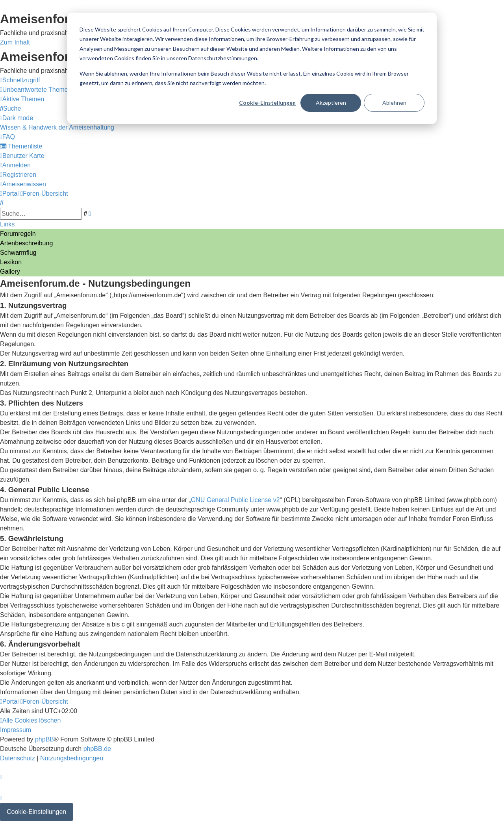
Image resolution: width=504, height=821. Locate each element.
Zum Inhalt (15, 42)
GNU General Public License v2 (235, 500)
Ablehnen (394, 103)
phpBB (44, 739)
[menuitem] (36, 90)
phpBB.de (97, 749)
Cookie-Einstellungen (267, 103)
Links (7, 224)
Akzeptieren (331, 103)
